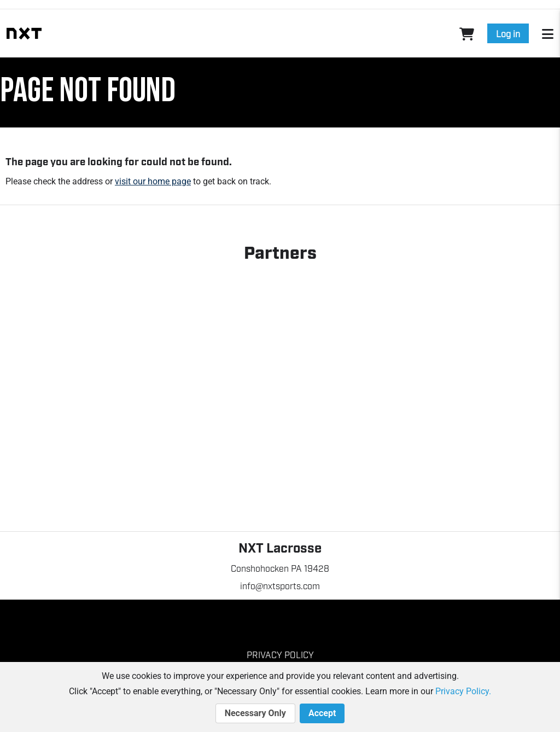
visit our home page (153, 181)
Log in (508, 33)
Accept (322, 713)
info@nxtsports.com (280, 585)
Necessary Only (255, 713)
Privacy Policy (280, 654)
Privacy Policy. (463, 691)
